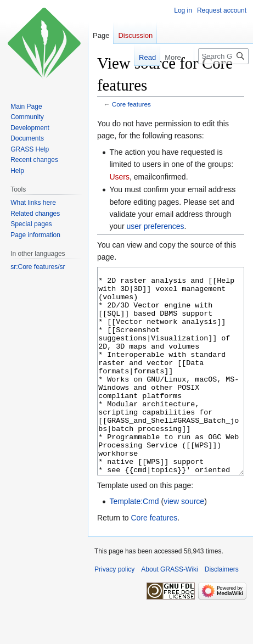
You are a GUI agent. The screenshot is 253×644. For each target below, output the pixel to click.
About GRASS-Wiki (169, 611)
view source (184, 542)
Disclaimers (222, 611)
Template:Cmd (134, 542)
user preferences (156, 226)
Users (119, 177)
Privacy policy (114, 611)
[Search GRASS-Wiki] (223, 56)
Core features (131, 104)
